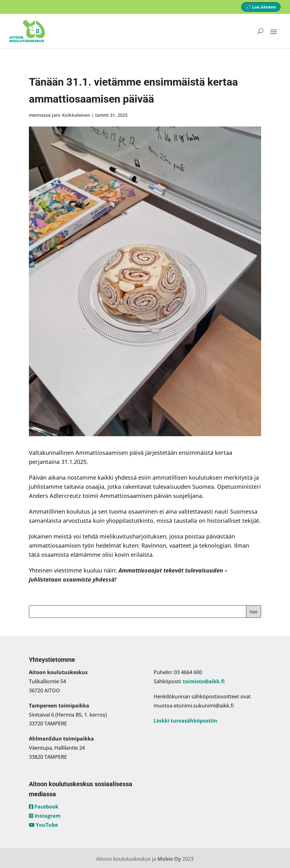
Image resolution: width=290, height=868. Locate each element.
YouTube (43, 825)
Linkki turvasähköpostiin (186, 721)
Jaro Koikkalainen (71, 115)
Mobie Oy (169, 859)
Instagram (45, 816)
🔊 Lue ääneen (261, 7)
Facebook (44, 807)
